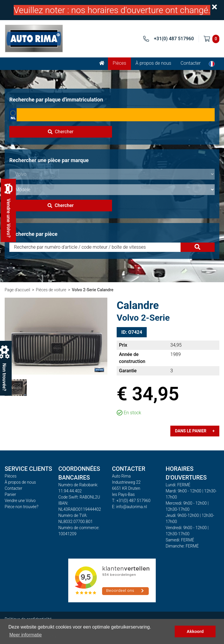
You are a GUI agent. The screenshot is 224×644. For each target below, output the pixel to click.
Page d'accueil (17, 290)
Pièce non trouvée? (22, 507)
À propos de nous (154, 63)
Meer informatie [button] (26, 635)
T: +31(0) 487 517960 (131, 501)
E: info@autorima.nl (129, 507)
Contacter (191, 63)
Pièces (119, 63)
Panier (10, 494)
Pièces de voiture (51, 290)
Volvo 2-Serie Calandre (93, 290)
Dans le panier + (195, 431)
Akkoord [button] (195, 631)
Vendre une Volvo (20, 501)
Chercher (61, 132)
